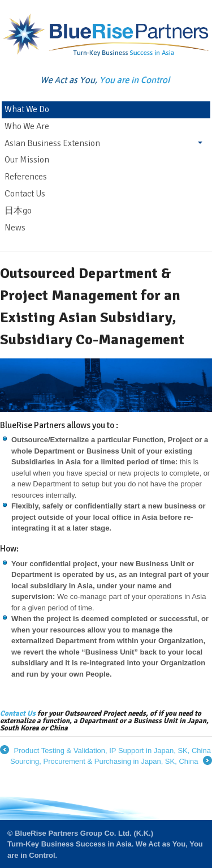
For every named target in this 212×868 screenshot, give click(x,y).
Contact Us (25, 194)
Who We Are (27, 126)
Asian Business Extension (52, 143)
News (15, 228)
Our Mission (27, 160)
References (26, 177)
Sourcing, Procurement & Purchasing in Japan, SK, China (111, 762)
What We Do (27, 109)
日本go (18, 211)
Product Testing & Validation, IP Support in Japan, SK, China (105, 751)
